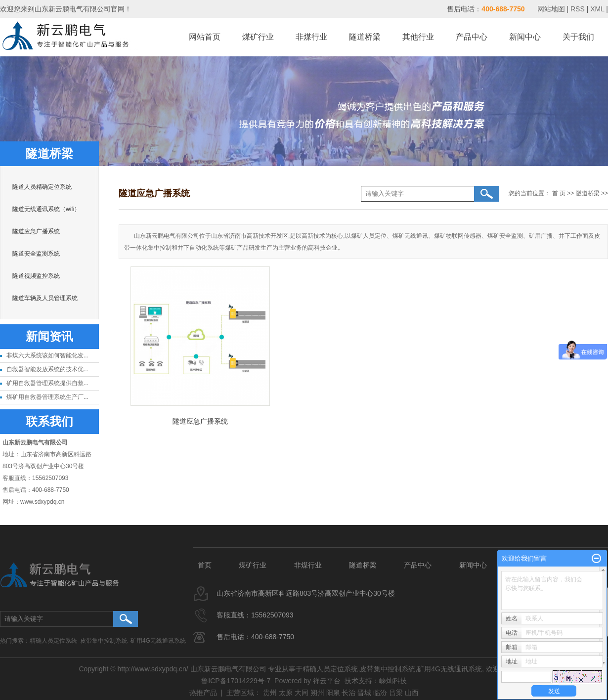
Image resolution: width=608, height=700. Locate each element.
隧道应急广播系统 (36, 231)
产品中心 (472, 37)
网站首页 (205, 37)
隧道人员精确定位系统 (42, 187)
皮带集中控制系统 (104, 641)
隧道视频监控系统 (36, 276)
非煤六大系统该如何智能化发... (47, 355)
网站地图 (552, 9)
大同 (302, 693)
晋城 (364, 693)
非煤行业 (311, 37)
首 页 (559, 193)
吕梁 (396, 693)
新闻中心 (525, 37)
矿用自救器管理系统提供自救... (47, 383)
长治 (348, 693)
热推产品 (203, 693)
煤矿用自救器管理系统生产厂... (47, 397)
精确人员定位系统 (53, 641)
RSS (578, 9)
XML (597, 9)
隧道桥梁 (365, 37)
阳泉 (333, 693)
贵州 (270, 693)
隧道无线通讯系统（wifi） (46, 209)
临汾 (380, 693)
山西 (412, 693)
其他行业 (418, 37)
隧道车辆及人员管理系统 (45, 298)
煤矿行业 (258, 37)
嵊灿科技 (393, 681)
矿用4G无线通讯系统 (158, 641)
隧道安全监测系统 (36, 254)
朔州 (317, 693)
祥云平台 (327, 681)
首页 (205, 565)
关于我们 (578, 37)
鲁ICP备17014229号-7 (236, 681)
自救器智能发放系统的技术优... (47, 369)
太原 (286, 693)
